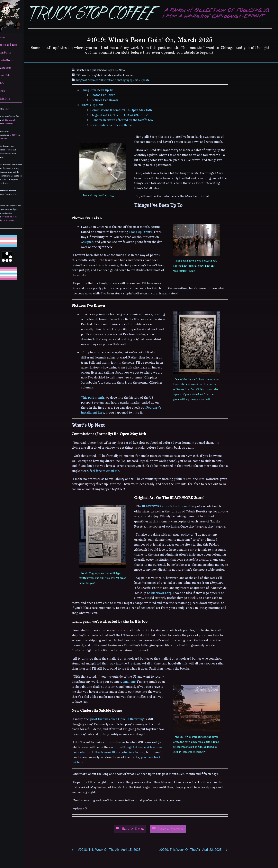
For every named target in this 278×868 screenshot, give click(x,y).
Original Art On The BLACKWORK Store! (123, 115)
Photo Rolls (11, 60)
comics (97, 79)
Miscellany (10, 68)
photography (128, 79)
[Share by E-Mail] (134, 828)
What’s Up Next (96, 104)
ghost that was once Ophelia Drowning (121, 719)
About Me (10, 75)
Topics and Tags (13, 45)
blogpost (85, 79)
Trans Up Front (143, 231)
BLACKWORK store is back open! (169, 506)
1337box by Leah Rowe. (15, 137)
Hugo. (15, 109)
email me (133, 681)
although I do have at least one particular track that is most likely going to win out (121, 749)
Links (7, 91)
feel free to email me (108, 470)
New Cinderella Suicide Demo (115, 125)
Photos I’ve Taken (107, 94)
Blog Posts (10, 52)
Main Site (10, 99)
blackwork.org (165, 592)
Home (7, 37)
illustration (111, 79)
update (149, 79)
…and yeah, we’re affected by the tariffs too (126, 119)
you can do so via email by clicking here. (14, 219)
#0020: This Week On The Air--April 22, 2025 (194, 849)
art (140, 79)
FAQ (7, 83)
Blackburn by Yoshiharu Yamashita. (13, 122)
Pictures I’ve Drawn (108, 100)
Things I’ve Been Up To (101, 90)
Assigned (91, 241)
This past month (96, 397)
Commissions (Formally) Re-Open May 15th (125, 110)
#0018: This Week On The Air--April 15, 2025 (113, 849)
